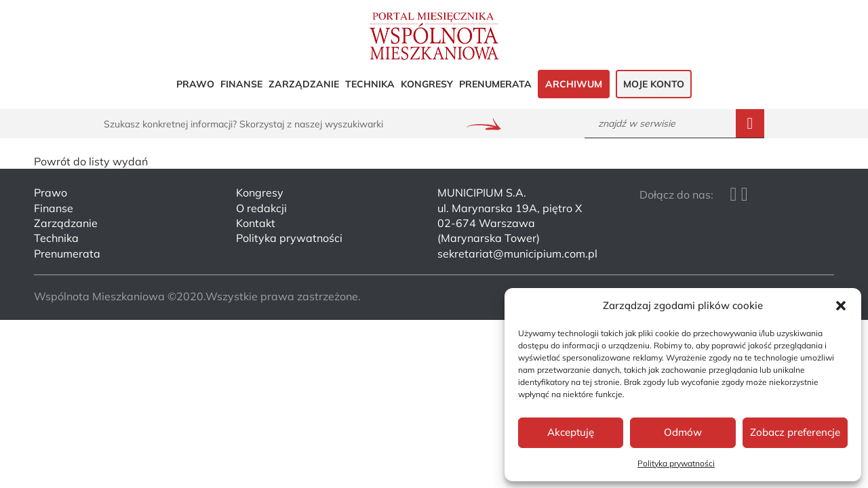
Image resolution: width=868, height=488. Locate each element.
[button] (841, 306)
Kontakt (256, 223)
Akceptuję (571, 432)
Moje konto (654, 84)
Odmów (683, 432)
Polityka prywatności (676, 463)
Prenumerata (495, 84)
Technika (370, 84)
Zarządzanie (304, 84)
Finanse (241, 84)
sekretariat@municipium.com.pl (517, 253)
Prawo (195, 84)
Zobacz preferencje (795, 432)
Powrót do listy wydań (91, 161)
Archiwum (574, 84)
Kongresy (427, 84)
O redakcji (261, 208)
